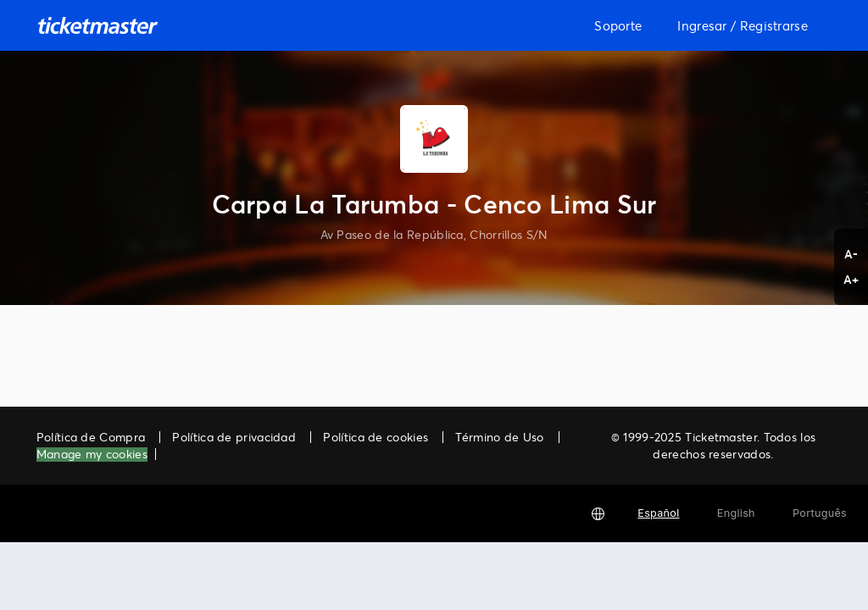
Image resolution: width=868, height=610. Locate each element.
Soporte (618, 25)
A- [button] (851, 254)
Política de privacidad (234, 437)
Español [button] (658, 513)
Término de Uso (499, 437)
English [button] (736, 513)
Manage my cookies (92, 455)
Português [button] (820, 513)
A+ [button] (851, 279)
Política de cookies (376, 437)
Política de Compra (91, 437)
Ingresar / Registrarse (743, 25)
